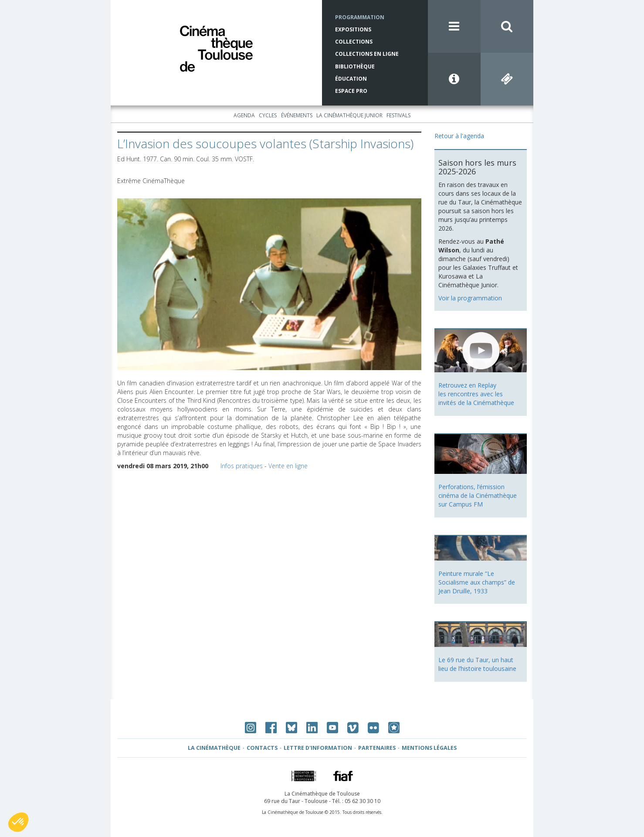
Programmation (360, 17)
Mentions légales (429, 748)
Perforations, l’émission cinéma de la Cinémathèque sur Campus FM (478, 495)
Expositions (353, 29)
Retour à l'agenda (459, 136)
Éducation (351, 79)
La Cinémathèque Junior (349, 115)
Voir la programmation (470, 298)
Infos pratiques (242, 466)
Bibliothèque (355, 66)
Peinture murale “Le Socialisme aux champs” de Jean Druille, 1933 (477, 582)
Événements (297, 115)
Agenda (244, 115)
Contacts (262, 748)
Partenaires (377, 748)
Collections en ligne (367, 54)
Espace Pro (351, 91)
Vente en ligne (288, 466)
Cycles (268, 115)
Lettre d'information (318, 748)
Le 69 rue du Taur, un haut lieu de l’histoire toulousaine (477, 664)
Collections (354, 42)
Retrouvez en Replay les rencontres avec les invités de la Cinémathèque (476, 394)
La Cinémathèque (214, 748)
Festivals (398, 115)
